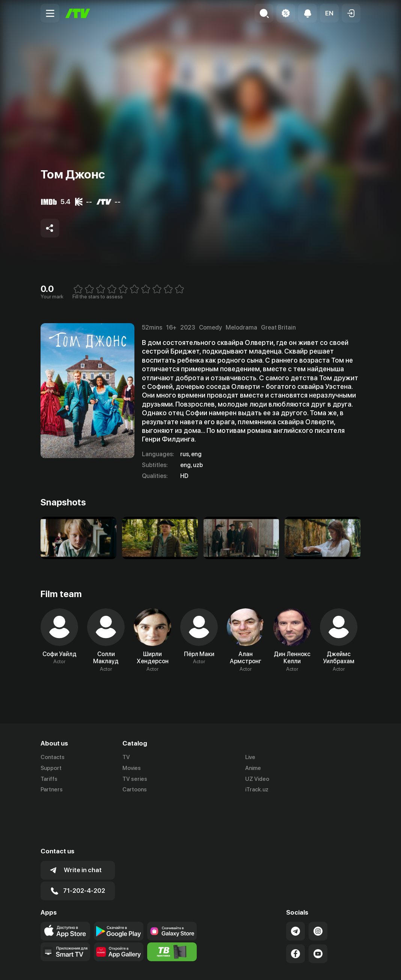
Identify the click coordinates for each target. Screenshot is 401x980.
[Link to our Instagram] (318, 886)
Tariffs (49, 779)
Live (250, 757)
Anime (253, 768)
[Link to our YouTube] (318, 909)
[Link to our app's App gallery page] (119, 907)
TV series (135, 779)
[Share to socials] (50, 228)
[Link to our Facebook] (295, 909)
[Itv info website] (172, 907)
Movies (132, 768)
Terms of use (300, 966)
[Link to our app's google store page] (119, 886)
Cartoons (135, 790)
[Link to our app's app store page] (65, 886)
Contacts (53, 757)
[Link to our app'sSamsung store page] (172, 886)
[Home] (78, 13)
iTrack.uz (257, 790)
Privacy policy (343, 966)
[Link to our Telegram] (295, 886)
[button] (329, 13)
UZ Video (257, 779)
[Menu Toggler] (50, 13)
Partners (52, 790)
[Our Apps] (65, 907)
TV (126, 757)
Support (51, 768)
